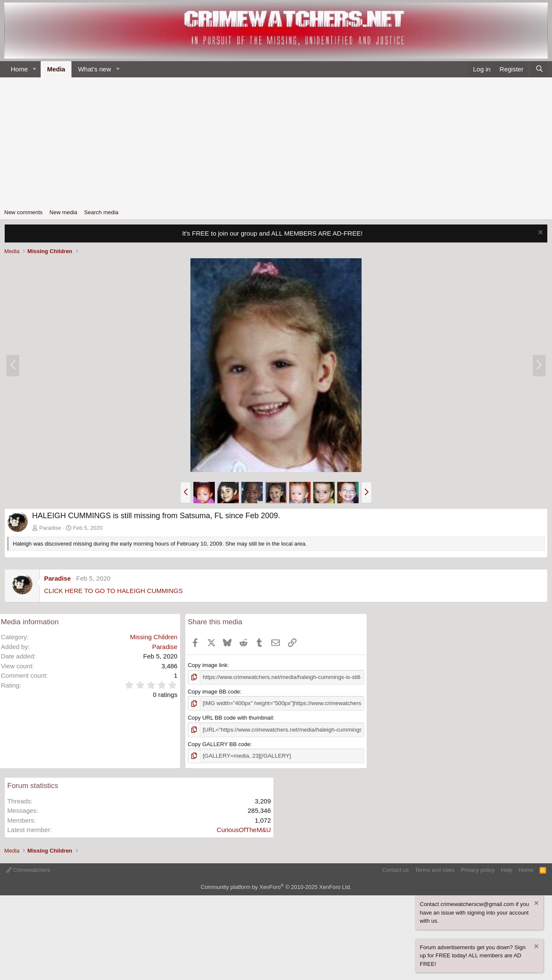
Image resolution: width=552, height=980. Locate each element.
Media (56, 69)
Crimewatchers (28, 869)
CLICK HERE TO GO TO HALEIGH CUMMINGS (113, 591)
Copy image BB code (214, 691)
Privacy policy (478, 869)
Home (19, 69)
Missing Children (154, 637)
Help (507, 869)
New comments (24, 212)
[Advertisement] (276, 142)
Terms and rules (435, 869)
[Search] (539, 69)
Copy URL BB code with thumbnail (230, 717)
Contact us (395, 869)
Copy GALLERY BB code (219, 743)
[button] (35, 69)
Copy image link (208, 665)
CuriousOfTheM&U (244, 829)
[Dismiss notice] (539, 233)
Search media (101, 212)
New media (64, 212)
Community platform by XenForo (276, 886)
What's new (94, 69)
